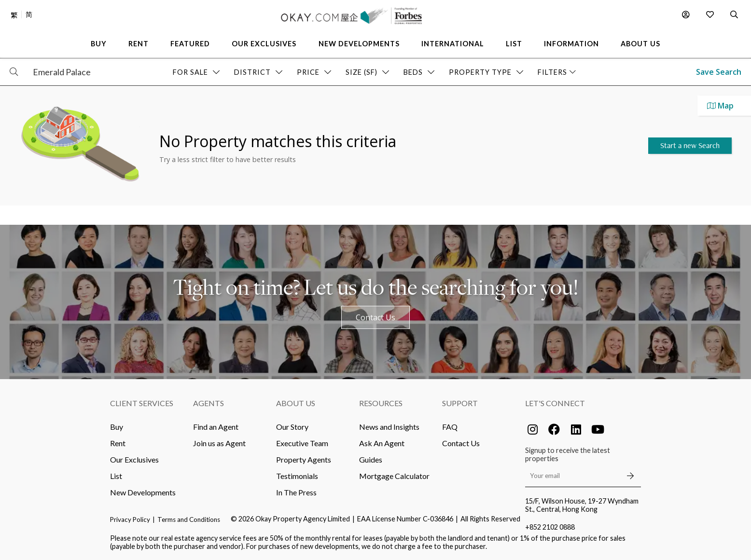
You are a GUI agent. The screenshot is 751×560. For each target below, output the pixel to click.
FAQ (450, 427)
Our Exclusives (134, 459)
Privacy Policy (130, 519)
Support (460, 403)
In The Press (296, 492)
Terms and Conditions (189, 519)
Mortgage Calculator (394, 476)
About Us (296, 403)
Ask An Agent (382, 443)
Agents (209, 403)
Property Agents (304, 459)
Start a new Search (690, 145)
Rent (118, 443)
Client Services (142, 403)
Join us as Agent (219, 443)
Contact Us (375, 317)
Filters (557, 72)
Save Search (719, 72)
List (116, 476)
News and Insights (389, 427)
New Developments (143, 492)
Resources (381, 403)
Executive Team (302, 443)
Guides (371, 459)
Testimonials (297, 476)
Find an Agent (216, 427)
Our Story (292, 427)
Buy (117, 427)
